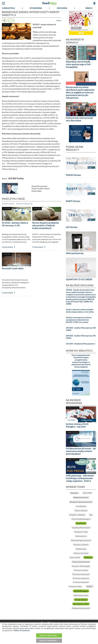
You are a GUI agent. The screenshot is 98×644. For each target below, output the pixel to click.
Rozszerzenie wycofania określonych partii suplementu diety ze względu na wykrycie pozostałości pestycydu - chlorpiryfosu (80, 92)
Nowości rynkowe (81, 545)
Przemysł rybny (75, 586)
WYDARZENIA (36, 8)
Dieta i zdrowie (81, 511)
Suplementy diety (81, 595)
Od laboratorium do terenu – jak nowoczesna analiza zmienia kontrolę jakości (81, 451)
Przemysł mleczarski (24, 204)
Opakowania (81, 549)
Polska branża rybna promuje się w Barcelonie (79, 119)
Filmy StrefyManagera (81, 519)
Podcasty (88, 557)
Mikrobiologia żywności (81, 540)
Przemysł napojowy (81, 578)
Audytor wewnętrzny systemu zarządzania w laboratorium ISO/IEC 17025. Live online (79, 320)
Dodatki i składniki (77, 515)
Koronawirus (81, 536)
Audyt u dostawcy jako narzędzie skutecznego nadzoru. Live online (80, 311)
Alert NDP (87, 493)
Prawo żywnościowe (81, 562)
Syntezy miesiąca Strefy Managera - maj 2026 (77, 425)
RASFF (90, 586)
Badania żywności (81, 497)
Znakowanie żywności (81, 608)
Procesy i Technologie (81, 566)
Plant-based (75, 557)
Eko (91, 515)
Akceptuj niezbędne (48, 641)
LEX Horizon (72, 227)
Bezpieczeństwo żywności (81, 502)
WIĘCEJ (89, 8)
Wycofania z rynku (81, 604)
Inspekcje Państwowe (81, 528)
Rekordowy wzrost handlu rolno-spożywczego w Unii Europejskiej (78, 64)
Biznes (59, 20)
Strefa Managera (81, 591)
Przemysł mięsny (81, 570)
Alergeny (74, 493)
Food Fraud (81, 523)
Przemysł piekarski (81, 582)
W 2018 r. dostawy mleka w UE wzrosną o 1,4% (15, 224)
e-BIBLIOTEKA (8, 8)
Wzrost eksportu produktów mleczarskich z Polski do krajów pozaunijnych (46, 225)
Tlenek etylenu (81, 600)
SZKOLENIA (62, 8)
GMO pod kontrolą (75, 253)
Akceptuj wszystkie (48, 635)
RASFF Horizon (73, 201)
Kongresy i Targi (81, 532)
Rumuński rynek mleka (13, 268)
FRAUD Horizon (73, 175)
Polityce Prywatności (22, 630)
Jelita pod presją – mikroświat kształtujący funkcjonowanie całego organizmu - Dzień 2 (80, 478)
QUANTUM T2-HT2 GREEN (79, 279)
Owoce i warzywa (81, 553)
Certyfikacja (81, 506)
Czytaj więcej (7, 247)
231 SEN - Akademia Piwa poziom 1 (81, 344)
